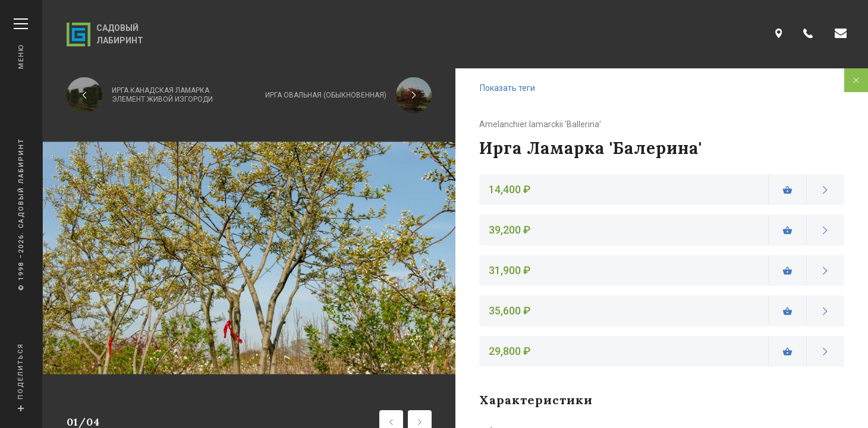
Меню (21, 44)
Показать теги (507, 88)
